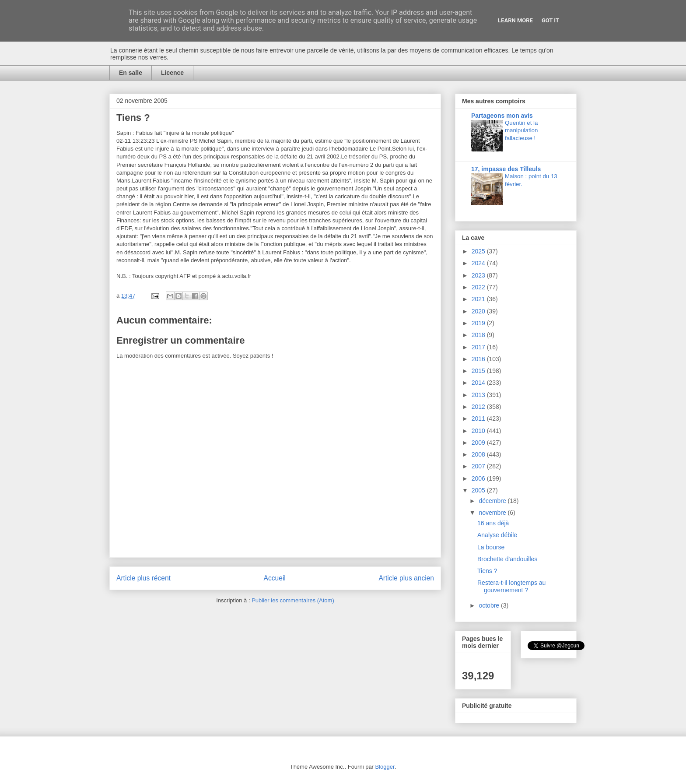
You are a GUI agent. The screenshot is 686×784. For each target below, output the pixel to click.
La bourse (491, 547)
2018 (479, 335)
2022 (479, 287)
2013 (479, 395)
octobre (490, 605)
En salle (131, 73)
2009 (479, 443)
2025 (479, 251)
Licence (172, 73)
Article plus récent (143, 578)
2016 (479, 359)
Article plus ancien (406, 578)
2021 (479, 299)
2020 (479, 311)
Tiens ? (487, 571)
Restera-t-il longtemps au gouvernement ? (511, 586)
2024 (479, 263)
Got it (550, 20)
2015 (479, 371)
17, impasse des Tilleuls (506, 169)
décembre (493, 501)
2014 (479, 383)
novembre (493, 513)
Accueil (275, 578)
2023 (479, 275)
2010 (479, 431)
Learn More (515, 20)
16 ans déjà (493, 523)
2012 (479, 407)
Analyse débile (497, 535)
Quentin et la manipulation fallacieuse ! (521, 130)
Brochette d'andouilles (507, 559)
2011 (479, 418)
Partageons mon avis (502, 116)
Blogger (385, 767)
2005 (479, 490)
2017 (479, 347)
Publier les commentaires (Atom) (293, 600)
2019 (479, 323)
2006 (479, 478)
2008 (479, 454)
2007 (479, 466)
